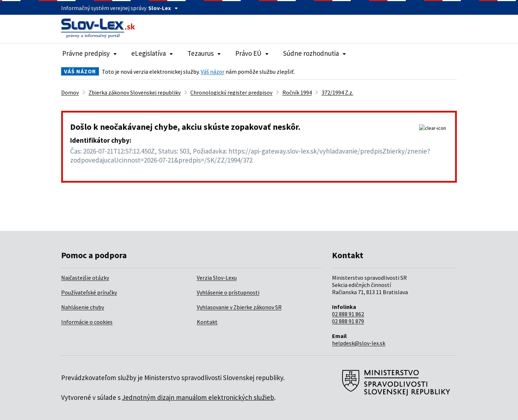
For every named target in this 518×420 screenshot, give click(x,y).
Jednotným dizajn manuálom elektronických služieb (198, 397)
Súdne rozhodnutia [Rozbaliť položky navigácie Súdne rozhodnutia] (315, 53)
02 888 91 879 (348, 321)
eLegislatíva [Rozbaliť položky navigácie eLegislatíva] (152, 53)
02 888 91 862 (348, 314)
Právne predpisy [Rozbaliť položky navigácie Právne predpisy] (90, 53)
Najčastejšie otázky (85, 278)
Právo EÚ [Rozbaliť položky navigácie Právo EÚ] (252, 53)
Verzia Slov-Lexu (217, 278)
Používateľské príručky (89, 292)
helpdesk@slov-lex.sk (359, 343)
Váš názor (213, 72)
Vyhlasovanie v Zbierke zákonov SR (239, 307)
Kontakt (207, 322)
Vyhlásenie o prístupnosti (228, 292)
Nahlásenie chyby (83, 307)
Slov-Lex (163, 8)
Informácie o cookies (87, 322)
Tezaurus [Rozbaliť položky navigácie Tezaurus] (204, 53)
